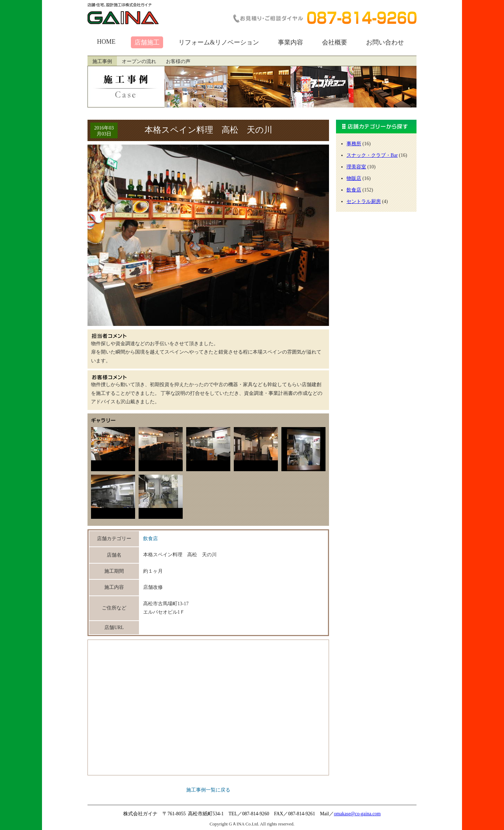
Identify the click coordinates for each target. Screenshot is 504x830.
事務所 (354, 144)
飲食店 (150, 539)
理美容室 (356, 167)
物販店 (354, 178)
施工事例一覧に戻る (208, 790)
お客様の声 (178, 61)
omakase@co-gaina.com (357, 814)
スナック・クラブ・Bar (372, 155)
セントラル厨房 (364, 201)
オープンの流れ (139, 61)
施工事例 (102, 61)
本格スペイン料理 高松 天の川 (208, 130)
